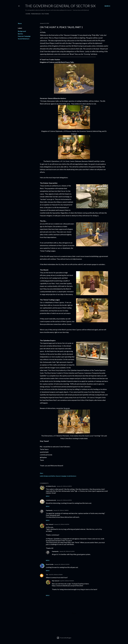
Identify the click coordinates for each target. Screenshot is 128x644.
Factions (44, 14)
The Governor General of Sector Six (60, 6)
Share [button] (20, 23)
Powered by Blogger (64, 638)
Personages (35, 14)
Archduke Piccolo (51, 486)
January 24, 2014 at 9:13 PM (67, 551)
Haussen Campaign (24, 36)
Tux (47, 575)
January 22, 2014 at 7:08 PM (61, 510)
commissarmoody (51, 500)
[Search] (107, 6)
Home (27, 14)
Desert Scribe (50, 564)
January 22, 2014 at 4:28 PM (64, 486)
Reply (48, 496)
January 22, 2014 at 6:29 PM (64, 500)
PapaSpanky (49, 510)
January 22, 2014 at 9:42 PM (62, 524)
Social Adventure (24, 39)
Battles (20, 34)
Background (22, 31)
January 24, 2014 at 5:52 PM (62, 564)
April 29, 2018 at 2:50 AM (56, 575)
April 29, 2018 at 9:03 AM (67, 581)
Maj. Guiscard (50, 524)
